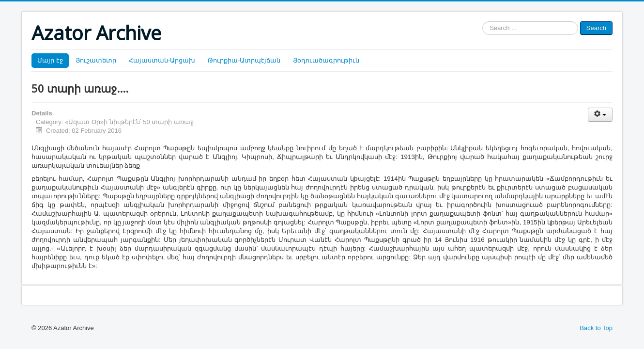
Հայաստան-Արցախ (162, 60)
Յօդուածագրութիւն (326, 60)
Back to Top (596, 328)
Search (596, 28)
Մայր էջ (50, 60)
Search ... (483, 22)
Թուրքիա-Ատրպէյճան (244, 60)
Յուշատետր (96, 60)
